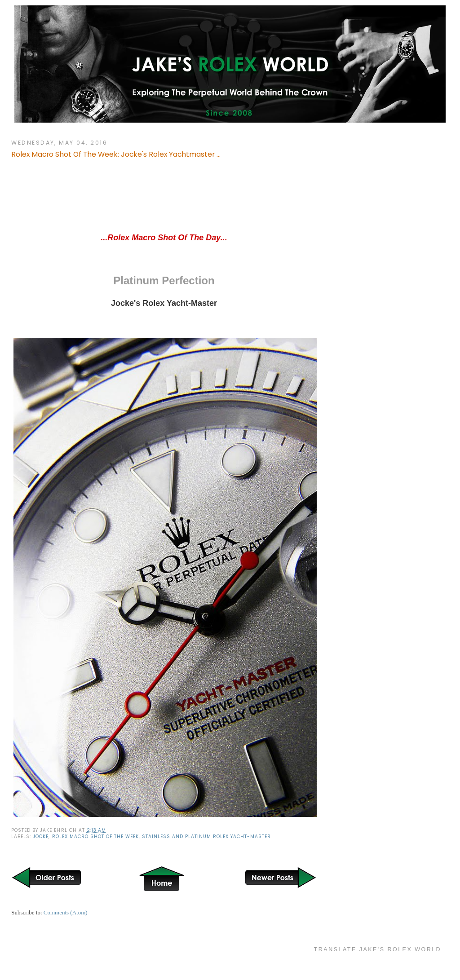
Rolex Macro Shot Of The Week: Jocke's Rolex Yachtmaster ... (116, 154)
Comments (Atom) (66, 912)
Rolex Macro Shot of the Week (95, 837)
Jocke (41, 837)
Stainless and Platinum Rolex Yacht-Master (207, 837)
